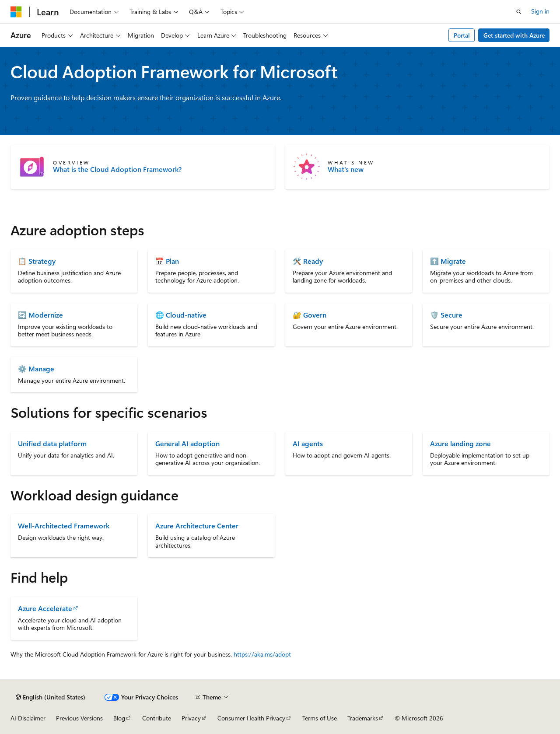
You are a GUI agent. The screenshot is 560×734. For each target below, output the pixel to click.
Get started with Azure (514, 35)
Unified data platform (52, 443)
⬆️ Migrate (448, 261)
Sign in (540, 11)
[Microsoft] (16, 12)
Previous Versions (79, 718)
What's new (346, 169)
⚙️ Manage (36, 369)
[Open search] (519, 12)
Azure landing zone (460, 443)
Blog (119, 718)
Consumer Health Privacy (251, 718)
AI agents (308, 443)
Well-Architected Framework (64, 526)
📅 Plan (167, 261)
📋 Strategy (37, 261)
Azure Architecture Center (197, 526)
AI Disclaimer (28, 718)
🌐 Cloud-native (181, 315)
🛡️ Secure (446, 315)
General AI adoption (187, 443)
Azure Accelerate (45, 608)
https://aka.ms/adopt (262, 654)
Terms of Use (320, 718)
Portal (462, 35)
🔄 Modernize (40, 315)
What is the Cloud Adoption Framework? (117, 169)
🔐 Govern (310, 315)
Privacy (191, 718)
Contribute (157, 718)
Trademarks (363, 718)
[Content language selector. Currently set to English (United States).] (51, 697)
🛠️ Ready (308, 261)
